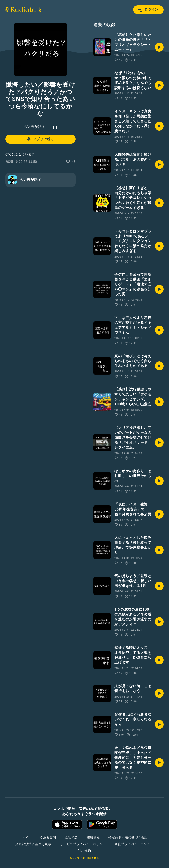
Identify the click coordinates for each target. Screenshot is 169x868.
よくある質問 (46, 837)
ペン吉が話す (34, 127)
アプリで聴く (40, 139)
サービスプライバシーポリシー (83, 844)
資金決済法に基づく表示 (33, 844)
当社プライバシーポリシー (134, 844)
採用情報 (93, 837)
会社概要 (71, 837)
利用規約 (84, 851)
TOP (25, 837)
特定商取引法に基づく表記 (128, 837)
